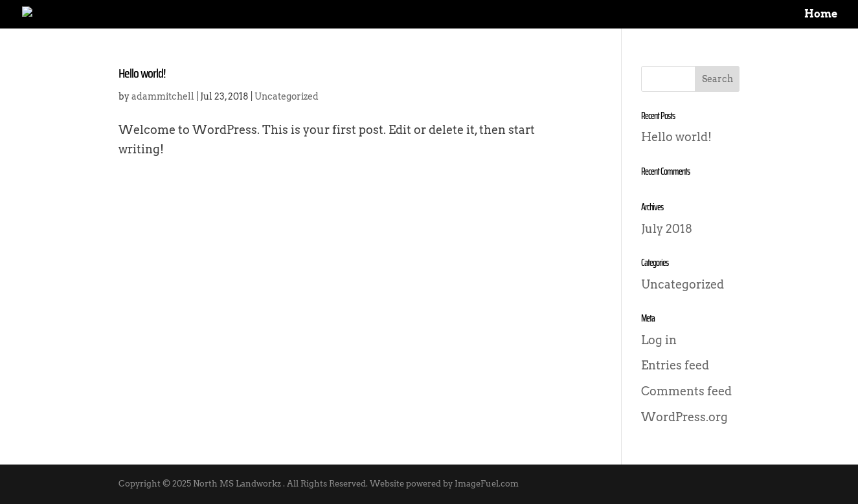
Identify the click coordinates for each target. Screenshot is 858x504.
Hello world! (142, 73)
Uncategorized (287, 96)
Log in (659, 340)
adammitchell (163, 96)
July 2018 (667, 229)
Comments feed (686, 391)
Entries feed (675, 365)
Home (821, 15)
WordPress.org (684, 417)
